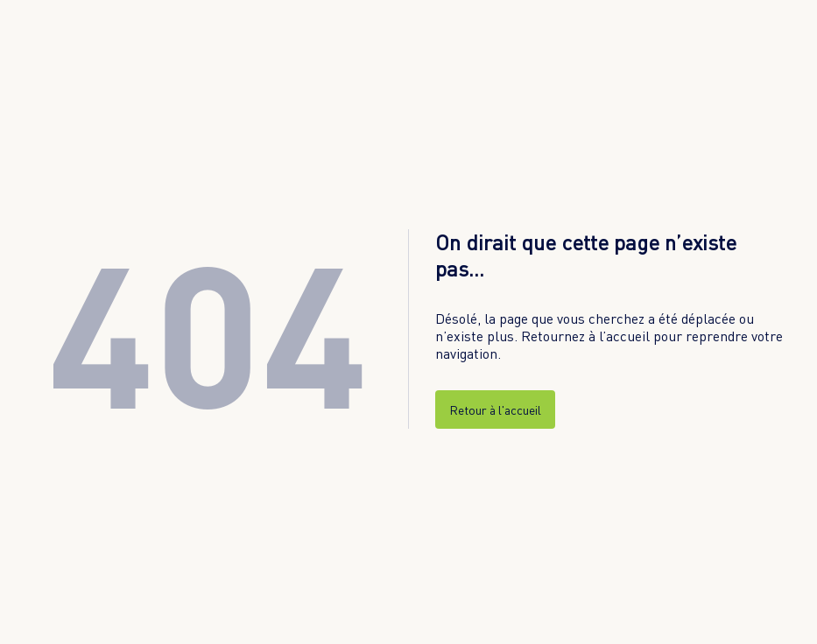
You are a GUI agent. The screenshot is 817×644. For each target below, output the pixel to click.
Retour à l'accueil (495, 410)
